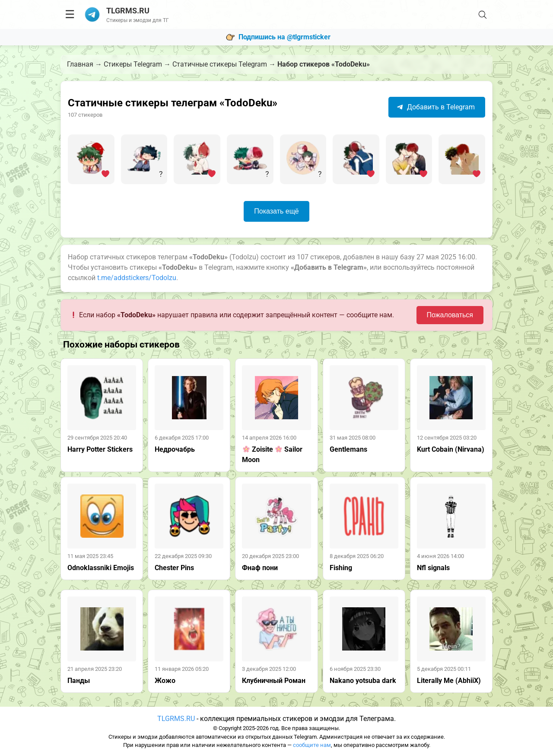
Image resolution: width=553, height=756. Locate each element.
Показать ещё (276, 211)
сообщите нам (312, 745)
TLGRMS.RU (176, 719)
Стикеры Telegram (133, 64)
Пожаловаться (450, 315)
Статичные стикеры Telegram (220, 64)
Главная (80, 64)
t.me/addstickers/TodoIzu (137, 278)
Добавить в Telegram (436, 107)
